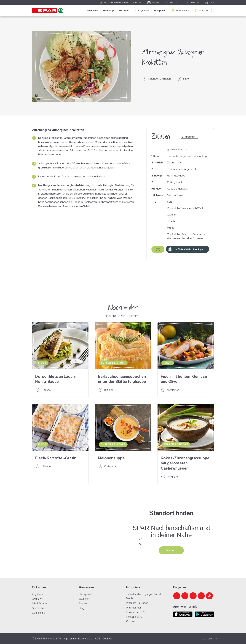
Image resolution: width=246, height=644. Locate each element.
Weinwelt (84, 599)
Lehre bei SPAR (135, 617)
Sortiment (124, 11)
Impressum (70, 638)
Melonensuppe (111, 458)
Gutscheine (39, 613)
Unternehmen (134, 608)
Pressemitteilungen (137, 603)
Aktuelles (93, 11)
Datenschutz (86, 638)
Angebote (38, 594)
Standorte (201, 10)
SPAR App (108, 11)
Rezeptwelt (160, 11)
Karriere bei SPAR (136, 612)
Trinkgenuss (142, 11)
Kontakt (131, 621)
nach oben (209, 638)
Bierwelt (84, 603)
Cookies (107, 638)
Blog (82, 608)
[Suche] (212, 11)
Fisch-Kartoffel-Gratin (56, 458)
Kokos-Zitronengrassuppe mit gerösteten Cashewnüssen (185, 463)
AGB (98, 638)
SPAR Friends (180, 10)
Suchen (171, 550)
